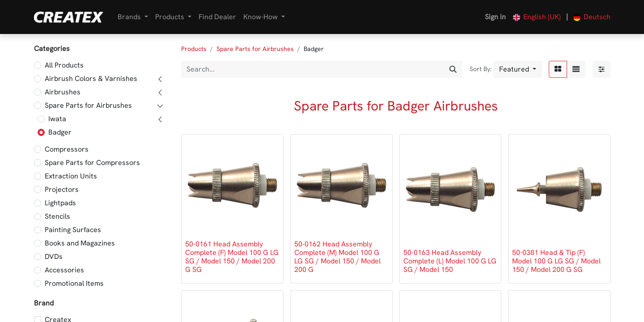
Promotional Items (74, 283)
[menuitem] (217, 17)
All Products (64, 65)
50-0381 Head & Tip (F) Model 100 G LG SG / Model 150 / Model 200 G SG (556, 261)
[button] (518, 69)
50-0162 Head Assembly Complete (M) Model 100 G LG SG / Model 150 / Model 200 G (337, 257)
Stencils (57, 216)
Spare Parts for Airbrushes (88, 105)
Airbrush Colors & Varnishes (91, 78)
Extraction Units (71, 176)
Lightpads (60, 203)
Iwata (57, 119)
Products (194, 49)
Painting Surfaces (73, 230)
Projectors (62, 189)
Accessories (64, 270)
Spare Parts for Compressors (92, 163)
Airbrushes (63, 92)
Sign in (495, 17)
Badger (60, 132)
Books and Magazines (80, 243)
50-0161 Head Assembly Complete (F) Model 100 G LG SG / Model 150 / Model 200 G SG (232, 257)
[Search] (453, 69)
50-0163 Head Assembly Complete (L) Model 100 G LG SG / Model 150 (450, 261)
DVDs (54, 256)
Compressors (67, 149)
